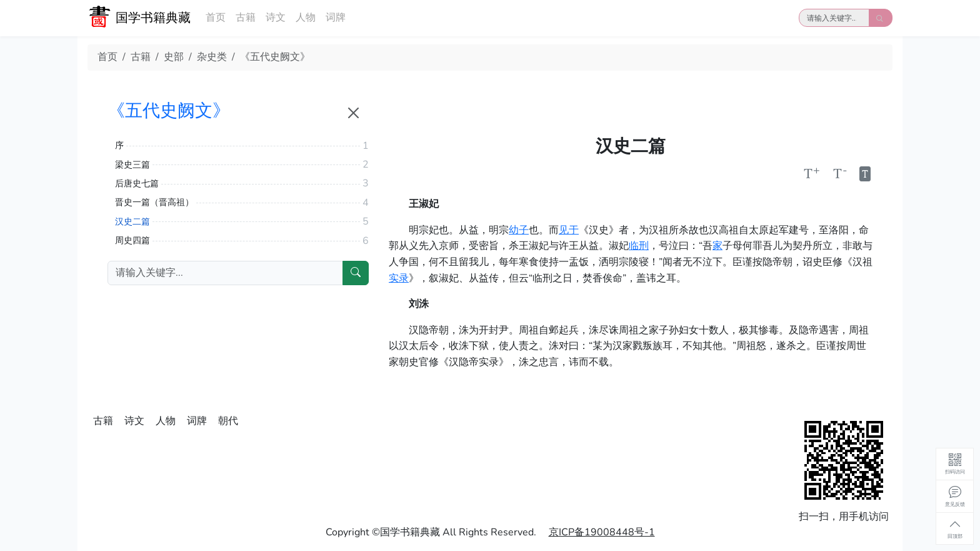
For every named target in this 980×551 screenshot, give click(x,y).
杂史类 (212, 57)
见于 (569, 230)
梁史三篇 (132, 165)
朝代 (228, 421)
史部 (174, 57)
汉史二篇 (132, 222)
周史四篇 (132, 240)
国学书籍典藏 (153, 18)
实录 (399, 278)
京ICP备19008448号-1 (602, 532)
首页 (216, 18)
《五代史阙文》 (275, 57)
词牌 (336, 18)
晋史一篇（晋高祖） (154, 202)
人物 (306, 18)
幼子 (519, 230)
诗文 (276, 18)
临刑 (639, 246)
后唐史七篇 (137, 184)
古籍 (246, 18)
